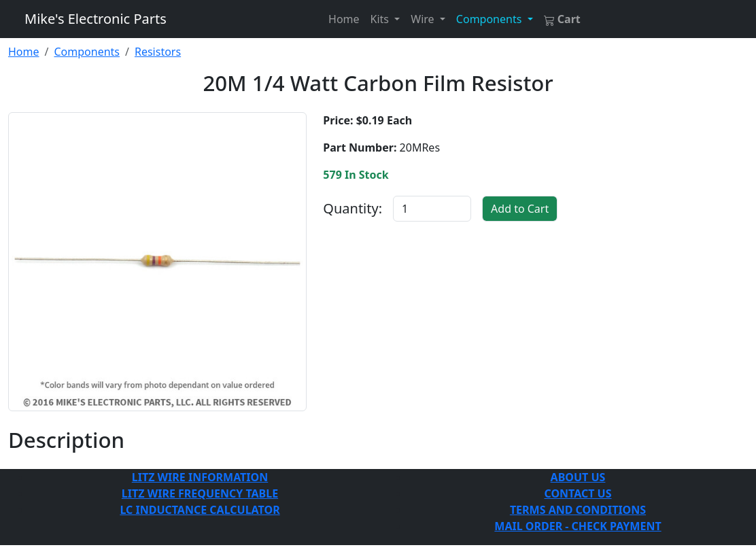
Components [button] (491, 19)
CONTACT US (578, 493)
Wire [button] (424, 19)
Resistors (158, 52)
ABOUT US (578, 477)
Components (87, 52)
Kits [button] (381, 19)
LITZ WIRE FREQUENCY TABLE (200, 493)
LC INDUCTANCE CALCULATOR (200, 510)
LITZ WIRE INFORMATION (200, 477)
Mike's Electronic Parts (96, 19)
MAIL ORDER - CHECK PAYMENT (578, 526)
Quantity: (353, 208)
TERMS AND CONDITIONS (578, 510)
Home (344, 19)
